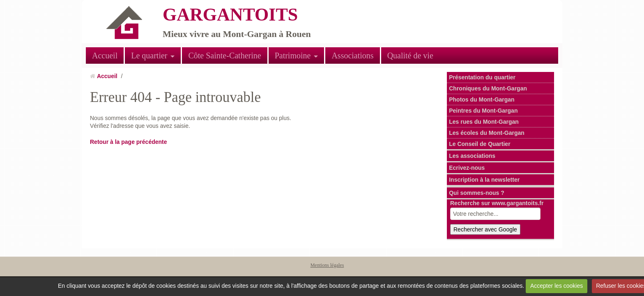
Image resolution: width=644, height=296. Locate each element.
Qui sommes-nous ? (477, 193)
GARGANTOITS (230, 15)
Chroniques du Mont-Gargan (488, 88)
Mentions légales (327, 265)
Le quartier (149, 55)
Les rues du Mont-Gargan (484, 122)
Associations (352, 55)
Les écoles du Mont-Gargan (487, 133)
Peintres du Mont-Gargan (483, 111)
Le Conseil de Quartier (480, 144)
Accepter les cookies (557, 286)
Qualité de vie (410, 55)
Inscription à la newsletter (484, 180)
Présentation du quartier (482, 77)
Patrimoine (293, 55)
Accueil (105, 55)
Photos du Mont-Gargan (482, 99)
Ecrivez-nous (467, 168)
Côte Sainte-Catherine (224, 55)
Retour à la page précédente (129, 142)
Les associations (472, 156)
